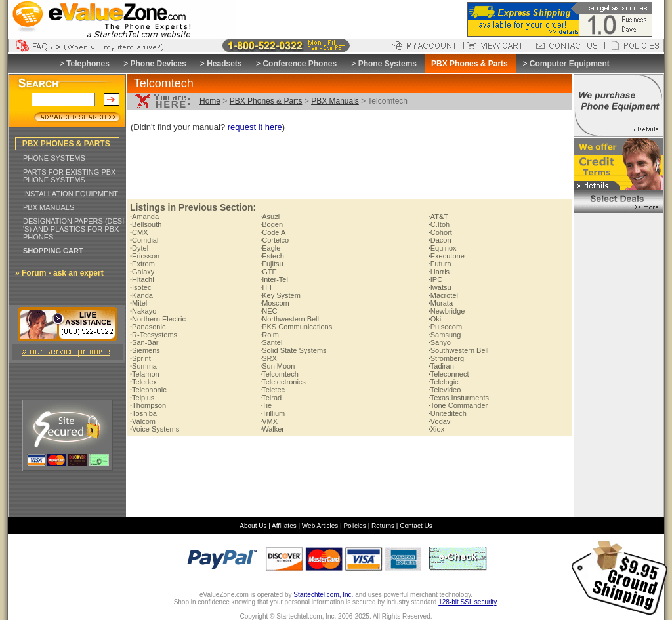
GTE (268, 272)
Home (210, 101)
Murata (441, 303)
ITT (266, 287)
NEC (268, 311)
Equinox (443, 248)
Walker (272, 429)
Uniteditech (448, 413)
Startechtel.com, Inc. (323, 595)
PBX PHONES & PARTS (66, 144)
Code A (273, 232)
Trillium (272, 413)
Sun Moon (277, 366)
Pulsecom (445, 327)
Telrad (271, 398)
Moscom (275, 303)
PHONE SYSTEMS (54, 158)
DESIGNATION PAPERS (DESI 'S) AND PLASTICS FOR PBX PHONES (73, 229)
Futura (440, 264)
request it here (255, 127)
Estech (272, 256)
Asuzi (270, 217)
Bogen (271, 224)
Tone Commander (458, 405)
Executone (447, 256)
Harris (439, 272)
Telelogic (444, 382)
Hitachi (142, 279)
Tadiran (441, 366)
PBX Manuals (335, 101)
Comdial (144, 240)
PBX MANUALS (49, 207)
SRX (268, 358)
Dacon (440, 240)
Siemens (145, 350)
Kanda (141, 295)
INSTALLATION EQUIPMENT (71, 194)
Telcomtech (279, 374)
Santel (271, 342)
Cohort (440, 232)
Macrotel (443, 295)
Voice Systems (155, 429)
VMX (269, 421)
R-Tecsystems (154, 335)
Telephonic (148, 390)
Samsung (445, 335)
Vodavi (440, 421)
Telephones (88, 64)
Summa (143, 366)
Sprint (140, 358)
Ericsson (145, 256)
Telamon (145, 374)
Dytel (139, 248)
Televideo (445, 390)
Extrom (142, 264)
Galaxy (142, 272)
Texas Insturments (459, 398)
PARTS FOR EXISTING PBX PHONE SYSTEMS (69, 176)
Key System (280, 295)
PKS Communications (296, 327)
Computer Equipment (570, 64)
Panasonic (148, 327)
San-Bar (144, 342)
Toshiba (143, 413)
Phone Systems (388, 64)
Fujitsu (271, 264)
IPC (435, 279)
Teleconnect (449, 374)
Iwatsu (440, 287)
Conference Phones (300, 64)
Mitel (138, 303)
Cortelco (274, 240)
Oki (435, 319)
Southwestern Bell (459, 350)
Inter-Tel (274, 279)
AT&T (438, 217)
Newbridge (447, 311)
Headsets (224, 64)
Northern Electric (158, 319)
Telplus (142, 398)
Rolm (269, 335)
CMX (139, 232)
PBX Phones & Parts (266, 101)
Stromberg (446, 358)
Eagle (270, 248)
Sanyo (440, 342)
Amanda (144, 217)
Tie (266, 405)
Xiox (436, 429)
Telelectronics (283, 382)
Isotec (140, 287)
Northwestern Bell (289, 319)
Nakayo (143, 311)
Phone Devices (158, 64)
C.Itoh (439, 224)
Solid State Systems (293, 350)
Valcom (143, 421)
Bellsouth (146, 224)
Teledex (143, 382)
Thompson (148, 405)
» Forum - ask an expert (59, 273)
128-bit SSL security (467, 602)
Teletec (272, 390)
